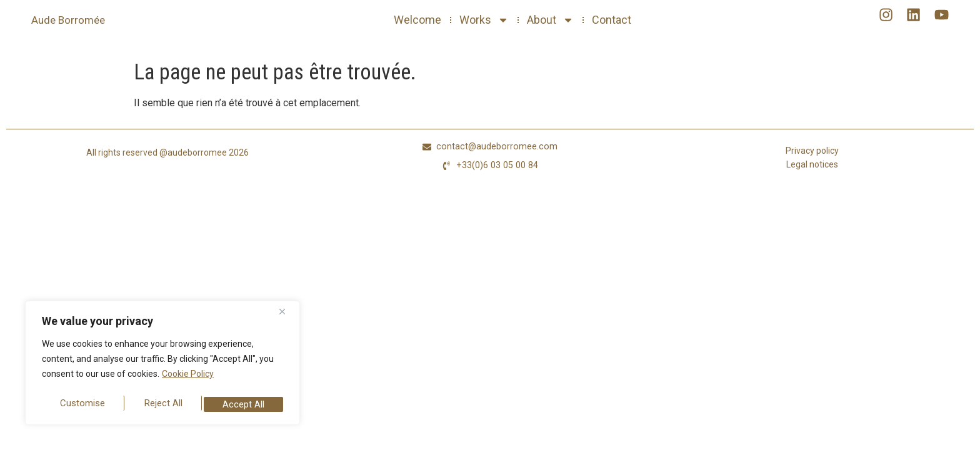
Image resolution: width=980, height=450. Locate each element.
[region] (162, 366)
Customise (82, 404)
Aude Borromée (68, 20)
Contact (612, 20)
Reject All (164, 404)
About (550, 20)
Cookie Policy (188, 379)
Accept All (244, 404)
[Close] (287, 317)
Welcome (417, 20)
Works (484, 20)
